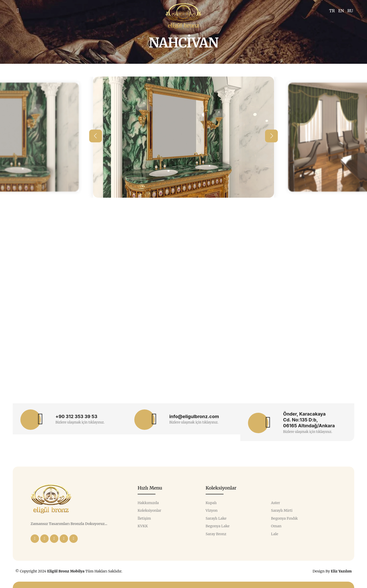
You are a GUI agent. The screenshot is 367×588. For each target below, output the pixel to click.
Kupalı (211, 503)
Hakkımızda (148, 503)
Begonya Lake (218, 526)
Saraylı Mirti (282, 511)
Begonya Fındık (284, 518)
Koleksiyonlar (149, 511)
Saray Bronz (216, 534)
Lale (274, 534)
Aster (276, 503)
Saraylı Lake (216, 518)
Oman (276, 526)
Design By (332, 571)
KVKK (143, 526)
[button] (96, 136)
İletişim (144, 518)
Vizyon (212, 511)
